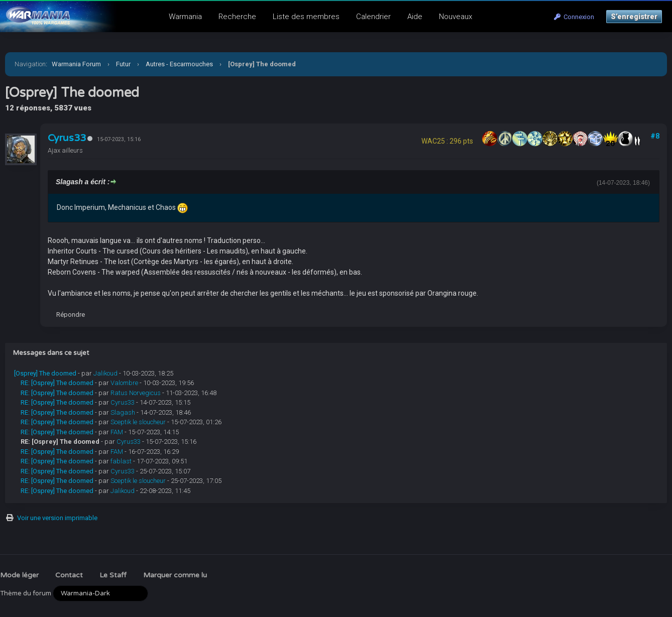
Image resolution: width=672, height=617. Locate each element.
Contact (69, 575)
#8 (655, 136)
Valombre (124, 383)
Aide (415, 17)
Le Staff (113, 575)
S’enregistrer (634, 17)
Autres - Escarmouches (179, 64)
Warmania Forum (76, 64)
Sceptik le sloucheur (138, 422)
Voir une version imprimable (57, 518)
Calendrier (373, 17)
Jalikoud (105, 373)
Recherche (237, 17)
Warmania (185, 17)
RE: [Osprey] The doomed (57, 383)
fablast (121, 461)
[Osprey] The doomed (45, 373)
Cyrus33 (67, 138)
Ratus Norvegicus (136, 393)
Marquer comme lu (175, 575)
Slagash (123, 412)
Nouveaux (456, 17)
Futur (123, 64)
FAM (117, 432)
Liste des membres (306, 17)
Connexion (574, 17)
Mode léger (19, 575)
